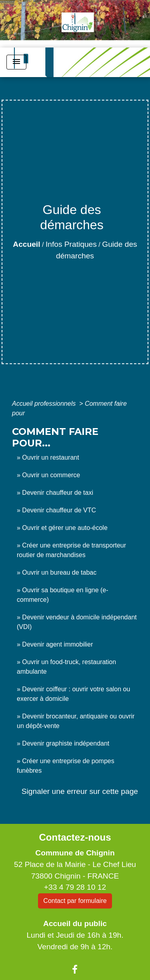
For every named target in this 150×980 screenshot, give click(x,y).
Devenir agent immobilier (57, 644)
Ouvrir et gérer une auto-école (65, 528)
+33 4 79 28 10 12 (75, 887)
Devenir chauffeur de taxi (58, 493)
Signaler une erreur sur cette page (80, 791)
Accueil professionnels (45, 404)
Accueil (26, 244)
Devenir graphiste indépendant (66, 743)
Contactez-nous (75, 837)
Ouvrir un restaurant (50, 457)
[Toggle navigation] (16, 62)
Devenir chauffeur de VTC (59, 510)
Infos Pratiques (71, 244)
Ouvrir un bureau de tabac (59, 572)
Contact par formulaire (75, 901)
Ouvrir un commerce (51, 475)
